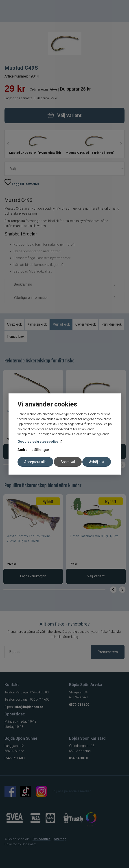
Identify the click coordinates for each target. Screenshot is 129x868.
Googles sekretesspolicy (38, 442)
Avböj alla (97, 462)
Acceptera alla (35, 462)
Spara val (68, 462)
